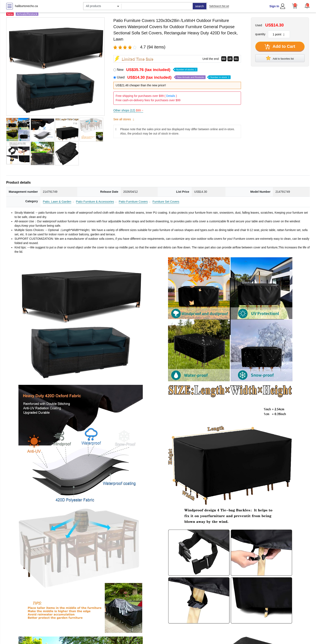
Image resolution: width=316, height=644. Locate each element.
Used (174, 77)
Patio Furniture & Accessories (95, 202)
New (157, 70)
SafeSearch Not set (219, 6)
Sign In (274, 6)
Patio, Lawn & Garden (57, 202)
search (200, 6)
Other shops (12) (128, 110)
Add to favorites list (280, 58)
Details (171, 96)
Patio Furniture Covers (133, 202)
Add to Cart (280, 47)
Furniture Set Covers (166, 202)
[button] (307, 6)
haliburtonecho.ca (26, 6)
